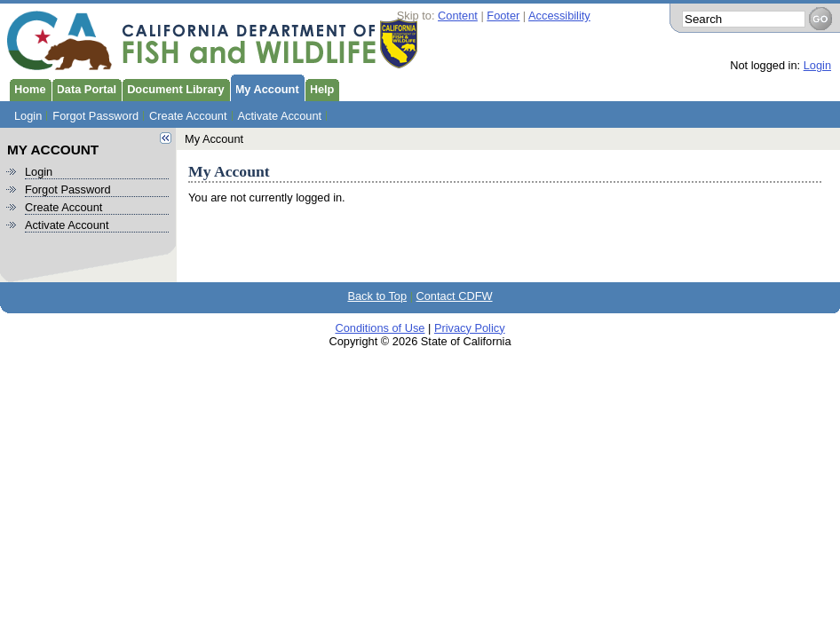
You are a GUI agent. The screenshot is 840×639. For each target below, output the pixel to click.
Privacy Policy (470, 328)
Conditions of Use (380, 328)
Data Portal (84, 88)
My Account (265, 88)
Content (458, 16)
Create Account (188, 116)
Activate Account (280, 116)
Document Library (173, 88)
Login (817, 65)
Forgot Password (95, 116)
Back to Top (377, 296)
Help (320, 88)
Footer (503, 16)
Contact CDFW (455, 296)
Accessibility (559, 16)
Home (28, 88)
